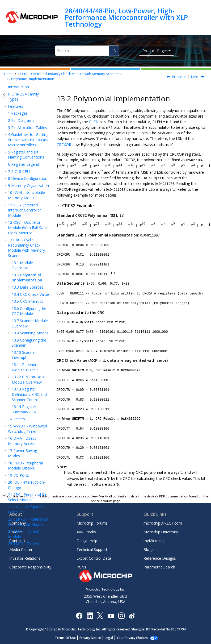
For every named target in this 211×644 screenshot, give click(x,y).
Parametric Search (159, 567)
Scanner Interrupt (24, 216)
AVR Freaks (86, 532)
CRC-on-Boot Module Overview (28, 240)
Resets (16, 280)
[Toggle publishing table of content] (4, 94)
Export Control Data (94, 558)
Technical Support (92, 549)
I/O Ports (18, 336)
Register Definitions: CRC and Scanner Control (29, 255)
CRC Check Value (30, 155)
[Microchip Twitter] (100, 615)
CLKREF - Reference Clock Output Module (28, 383)
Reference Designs (160, 558)
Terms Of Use (65, 638)
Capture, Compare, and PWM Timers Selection (27, 481)
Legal (109, 638)
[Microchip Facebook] (79, 615)
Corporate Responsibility (30, 567)
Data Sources (28, 148)
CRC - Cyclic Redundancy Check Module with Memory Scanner (68, 74)
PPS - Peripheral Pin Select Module (28, 358)
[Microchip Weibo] (132, 615)
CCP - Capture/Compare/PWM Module (27, 464)
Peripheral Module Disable (26, 228)
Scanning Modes (30, 194)
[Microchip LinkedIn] (90, 615)
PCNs (81, 567)
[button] (6, 101)
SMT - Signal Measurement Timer (26, 437)
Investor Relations (25, 558)
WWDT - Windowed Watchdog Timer (28, 290)
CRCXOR (64, 144)
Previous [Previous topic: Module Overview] (179, 77)
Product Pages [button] (155, 51)
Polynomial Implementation (29, 79)
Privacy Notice (90, 638)
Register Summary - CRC (25, 270)
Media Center (21, 549)
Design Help (87, 541)
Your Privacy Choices (132, 638)
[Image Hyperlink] (111, 615)
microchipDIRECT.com (163, 523)
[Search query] (87, 51)
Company (18, 523)
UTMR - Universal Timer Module (26, 449)
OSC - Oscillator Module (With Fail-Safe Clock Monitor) (27, 88)
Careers (16, 532)
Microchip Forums (92, 523)
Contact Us (19, 541)
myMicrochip (155, 541)
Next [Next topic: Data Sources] (195, 77)
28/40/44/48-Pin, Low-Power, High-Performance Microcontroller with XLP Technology (126, 17)
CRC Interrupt (27, 162)
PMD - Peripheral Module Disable (25, 327)
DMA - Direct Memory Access (22, 302)
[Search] (114, 51)
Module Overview (22, 126)
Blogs (148, 549)
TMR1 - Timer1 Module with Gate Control (24, 410)
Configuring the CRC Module (29, 172)
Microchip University (161, 532)
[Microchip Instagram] (121, 615)
